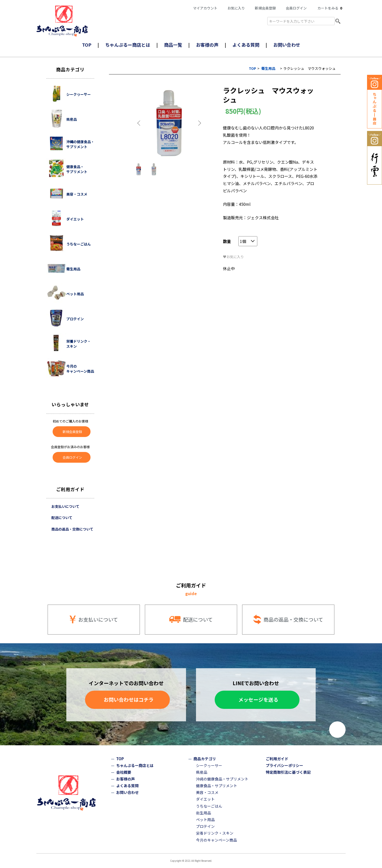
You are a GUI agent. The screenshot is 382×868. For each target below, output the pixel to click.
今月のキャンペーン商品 (216, 840)
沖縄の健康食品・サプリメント (222, 779)
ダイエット (205, 799)
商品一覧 (173, 45)
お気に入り (236, 8)
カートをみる (330, 8)
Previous (139, 123)
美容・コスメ (207, 792)
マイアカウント (205, 8)
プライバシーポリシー (285, 765)
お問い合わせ (287, 45)
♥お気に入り (233, 257)
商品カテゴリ (205, 759)
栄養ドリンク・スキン (215, 833)
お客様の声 (207, 45)
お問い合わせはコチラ (129, 700)
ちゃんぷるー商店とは (128, 45)
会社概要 (124, 772)
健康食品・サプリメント (217, 786)
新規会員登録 (265, 8)
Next (199, 123)
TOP (87, 45)
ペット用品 (205, 819)
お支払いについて (65, 506)
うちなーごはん (209, 806)
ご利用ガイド (277, 759)
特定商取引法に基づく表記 (288, 772)
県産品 (202, 772)
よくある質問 (246, 45)
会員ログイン (296, 8)
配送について (62, 518)
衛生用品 (268, 68)
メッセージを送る (258, 700)
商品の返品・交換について (72, 529)
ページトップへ (337, 730)
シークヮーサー (209, 765)
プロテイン (205, 826)
